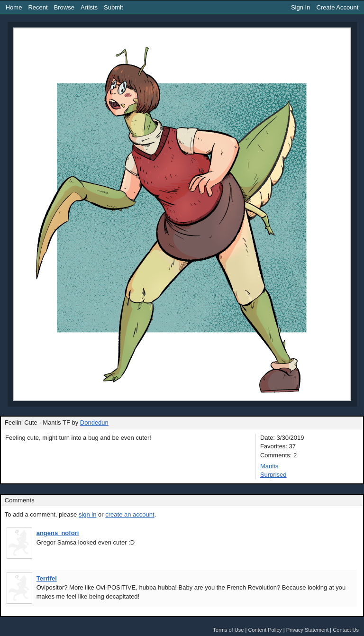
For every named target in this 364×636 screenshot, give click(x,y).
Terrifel (47, 578)
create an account (130, 514)
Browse (64, 7)
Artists (89, 7)
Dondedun (94, 422)
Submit (113, 7)
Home (14, 7)
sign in (88, 514)
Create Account (337, 7)
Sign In (300, 7)
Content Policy (265, 630)
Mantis (269, 466)
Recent (38, 7)
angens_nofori (58, 533)
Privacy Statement (308, 630)
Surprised (273, 475)
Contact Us (346, 630)
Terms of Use (228, 630)
